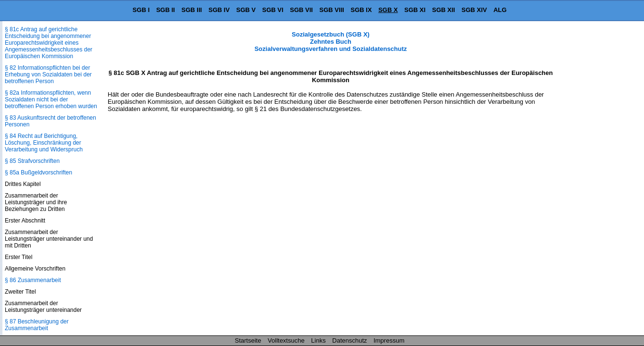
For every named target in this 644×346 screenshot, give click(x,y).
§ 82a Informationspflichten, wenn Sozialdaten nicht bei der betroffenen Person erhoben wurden (51, 99)
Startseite (248, 340)
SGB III (192, 10)
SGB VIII (332, 10)
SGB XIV (474, 10)
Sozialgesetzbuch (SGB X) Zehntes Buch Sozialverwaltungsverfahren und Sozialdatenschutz (330, 42)
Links (318, 340)
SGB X (388, 10)
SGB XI (415, 10)
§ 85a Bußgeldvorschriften (38, 173)
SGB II (166, 10)
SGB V (246, 10)
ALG (500, 10)
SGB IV (219, 10)
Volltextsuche (286, 340)
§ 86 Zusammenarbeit (33, 280)
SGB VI (273, 10)
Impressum (389, 340)
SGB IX (361, 10)
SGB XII (444, 10)
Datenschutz (349, 340)
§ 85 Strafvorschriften (32, 161)
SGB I (141, 10)
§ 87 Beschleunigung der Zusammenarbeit (37, 325)
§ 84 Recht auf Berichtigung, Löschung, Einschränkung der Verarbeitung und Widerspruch (44, 143)
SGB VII (301, 10)
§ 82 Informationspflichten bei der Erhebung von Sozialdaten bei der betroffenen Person (48, 74)
